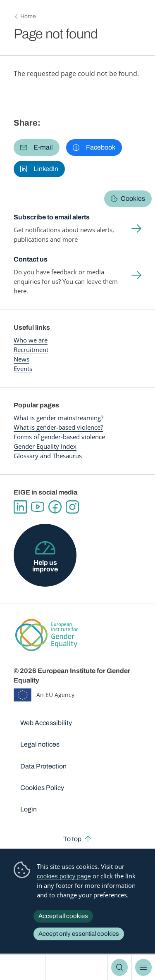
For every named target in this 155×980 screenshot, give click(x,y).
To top (72, 839)
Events (23, 369)
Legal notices (40, 744)
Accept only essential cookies (79, 934)
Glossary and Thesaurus (48, 456)
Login (29, 809)
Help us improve (45, 566)
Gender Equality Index (45, 446)
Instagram (72, 507)
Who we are (31, 340)
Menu (143, 967)
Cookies (133, 199)
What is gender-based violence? (58, 427)
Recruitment (31, 350)
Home (28, 16)
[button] (37, 147)
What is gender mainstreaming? (58, 418)
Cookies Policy (42, 788)
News (21, 359)
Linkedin (20, 507)
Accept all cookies (63, 916)
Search (119, 967)
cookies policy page (64, 876)
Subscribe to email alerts (52, 217)
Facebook (55, 507)
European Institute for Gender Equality (24, 967)
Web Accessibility (46, 723)
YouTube (38, 507)
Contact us (31, 259)
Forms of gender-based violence (59, 437)
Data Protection (43, 766)
